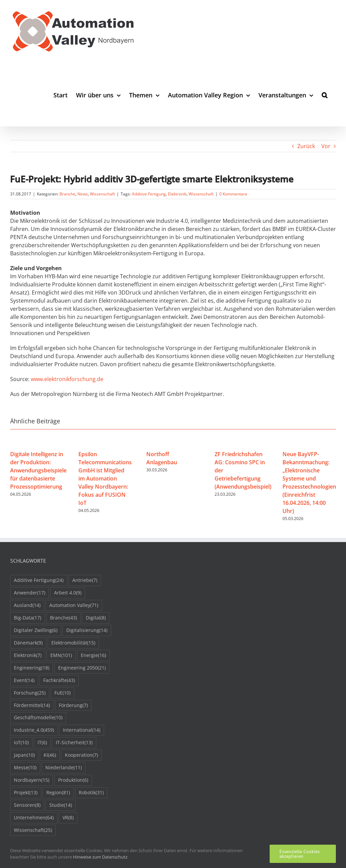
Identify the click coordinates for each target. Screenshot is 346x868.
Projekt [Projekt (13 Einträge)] (26, 793)
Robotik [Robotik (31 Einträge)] (91, 793)
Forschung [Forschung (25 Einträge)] (30, 693)
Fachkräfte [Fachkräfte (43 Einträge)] (59, 681)
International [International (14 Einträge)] (82, 730)
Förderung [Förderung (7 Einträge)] (73, 706)
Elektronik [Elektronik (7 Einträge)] (28, 655)
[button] (325, 95)
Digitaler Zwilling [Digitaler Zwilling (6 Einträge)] (36, 630)
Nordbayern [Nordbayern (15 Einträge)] (32, 780)
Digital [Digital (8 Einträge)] (96, 618)
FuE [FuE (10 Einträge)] (63, 693)
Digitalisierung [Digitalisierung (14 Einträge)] (87, 630)
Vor (326, 146)
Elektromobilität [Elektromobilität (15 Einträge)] (73, 643)
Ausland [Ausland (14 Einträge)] (27, 605)
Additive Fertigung (149, 194)
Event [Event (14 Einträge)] (24, 681)
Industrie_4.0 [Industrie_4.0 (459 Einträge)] (34, 730)
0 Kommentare (233, 194)
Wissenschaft (102, 194)
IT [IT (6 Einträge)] (42, 743)
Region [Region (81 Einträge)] (58, 793)
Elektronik (177, 194)
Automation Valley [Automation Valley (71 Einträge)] (74, 605)
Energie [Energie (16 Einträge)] (93, 655)
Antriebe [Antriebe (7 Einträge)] (85, 580)
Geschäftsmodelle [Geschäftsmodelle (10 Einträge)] (38, 718)
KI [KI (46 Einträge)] (50, 755)
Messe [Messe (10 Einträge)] (25, 768)
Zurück (306, 146)
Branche (67, 194)
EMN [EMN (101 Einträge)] (61, 655)
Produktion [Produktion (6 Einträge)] (73, 780)
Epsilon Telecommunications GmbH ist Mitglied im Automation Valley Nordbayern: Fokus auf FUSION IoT (105, 478)
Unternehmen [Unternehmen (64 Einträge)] (34, 818)
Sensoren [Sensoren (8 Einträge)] (27, 805)
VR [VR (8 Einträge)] (68, 818)
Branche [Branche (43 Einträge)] (64, 618)
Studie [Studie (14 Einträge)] (61, 805)
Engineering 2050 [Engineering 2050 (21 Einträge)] (82, 668)
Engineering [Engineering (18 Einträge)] (32, 668)
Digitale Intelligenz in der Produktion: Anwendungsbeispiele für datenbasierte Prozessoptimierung (38, 470)
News (83, 194)
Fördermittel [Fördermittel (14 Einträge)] (32, 706)
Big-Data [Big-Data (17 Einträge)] (28, 618)
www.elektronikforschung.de (67, 379)
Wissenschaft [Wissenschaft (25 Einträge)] (33, 830)
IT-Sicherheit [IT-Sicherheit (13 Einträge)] (74, 743)
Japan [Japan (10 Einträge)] (24, 755)
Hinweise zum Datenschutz (100, 857)
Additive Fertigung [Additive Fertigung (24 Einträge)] (39, 580)
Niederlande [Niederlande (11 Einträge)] (64, 768)
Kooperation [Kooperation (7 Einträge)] (81, 755)
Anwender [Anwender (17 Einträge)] (30, 593)
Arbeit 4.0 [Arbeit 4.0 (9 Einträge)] (68, 593)
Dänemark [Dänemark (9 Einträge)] (28, 643)
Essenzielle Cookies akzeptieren (300, 854)
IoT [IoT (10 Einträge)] (21, 743)
